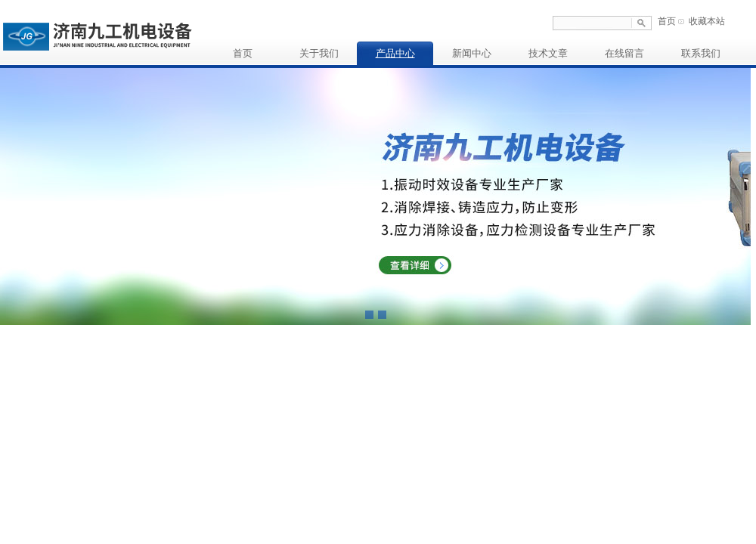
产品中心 (395, 53)
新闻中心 (472, 53)
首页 (667, 21)
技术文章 (548, 53)
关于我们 (319, 53)
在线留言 (624, 53)
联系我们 (701, 53)
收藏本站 (707, 21)
